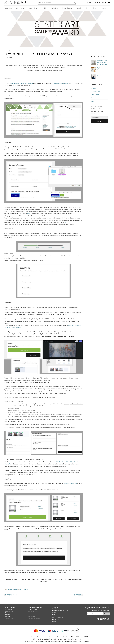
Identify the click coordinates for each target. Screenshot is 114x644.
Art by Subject (33, 8)
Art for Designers (33, 613)
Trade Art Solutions (34, 609)
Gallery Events (95, 95)
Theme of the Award (70, 483)
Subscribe (54, 621)
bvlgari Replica (67, 8)
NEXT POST (78, 595)
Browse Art (8, 8)
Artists (44, 8)
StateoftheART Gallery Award (60, 611)
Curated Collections (34, 618)
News (92, 98)
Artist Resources (13, 589)
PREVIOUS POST (11, 595)
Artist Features (95, 91)
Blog (87, 8)
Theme (66, 83)
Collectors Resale (10, 618)
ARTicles (7, 50)
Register (103, 3)
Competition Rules (57, 83)
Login (96, 3)
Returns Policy (9, 611)
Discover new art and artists (101, 611)
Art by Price (20, 8)
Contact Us (55, 607)
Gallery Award (23, 589)
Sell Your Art (9, 609)
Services (54, 612)
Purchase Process (10, 613)
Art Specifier (32, 616)
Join (94, 8)
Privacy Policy (56, 619)
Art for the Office (33, 611)
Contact (103, 8)
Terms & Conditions (57, 618)
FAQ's (74, 83)
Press (92, 101)
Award (79, 8)
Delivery (8, 615)
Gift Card (8, 616)
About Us (54, 609)
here (29, 214)
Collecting (55, 8)
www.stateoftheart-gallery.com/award (20, 83)
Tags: (6, 589)
